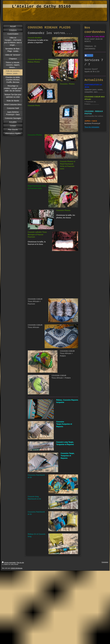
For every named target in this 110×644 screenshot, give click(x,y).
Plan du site (20, 562)
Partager (89, 55)
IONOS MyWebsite (17, 568)
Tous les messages (92, 127)
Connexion (105, 562)
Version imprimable (9, 562)
